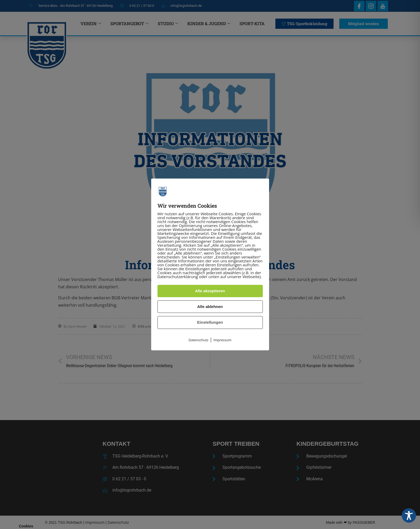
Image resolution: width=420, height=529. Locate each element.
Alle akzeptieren (210, 291)
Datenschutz (199, 340)
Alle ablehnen (210, 307)
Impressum (223, 340)
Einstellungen (210, 322)
